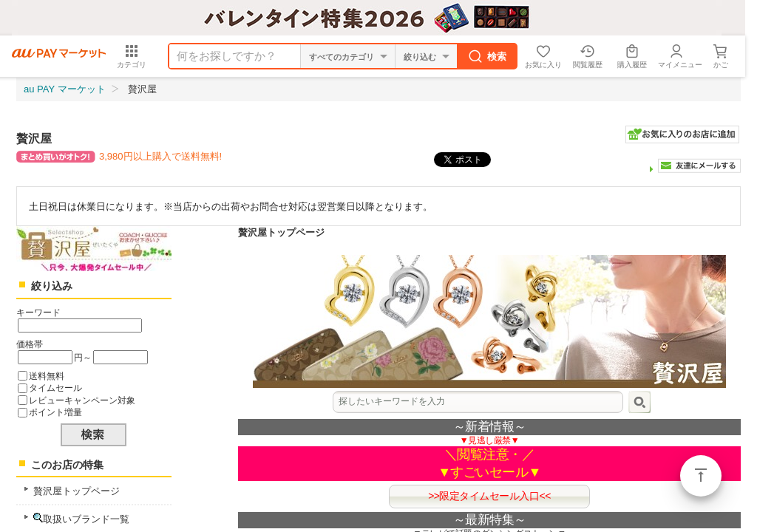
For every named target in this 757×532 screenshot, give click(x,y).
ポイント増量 (55, 412)
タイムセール (55, 388)
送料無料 (47, 376)
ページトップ (701, 476)
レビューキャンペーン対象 (82, 400)
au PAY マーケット (65, 89)
